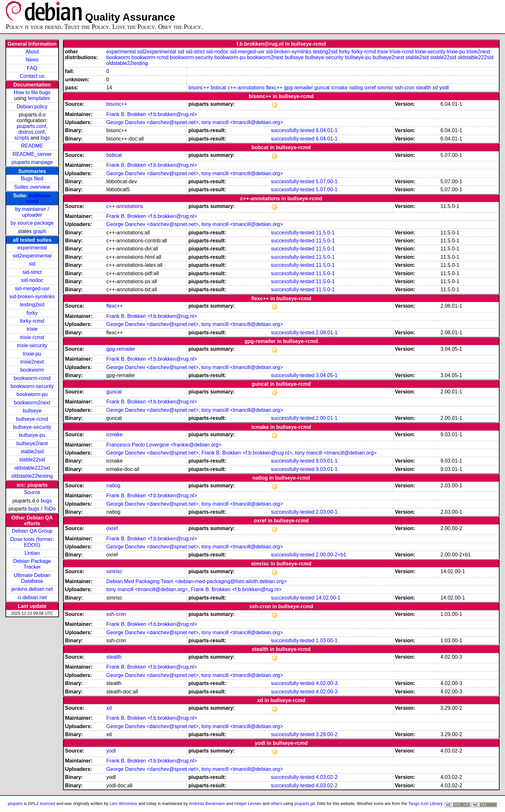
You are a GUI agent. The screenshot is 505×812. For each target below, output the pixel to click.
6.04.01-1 (327, 130)
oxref (370, 88)
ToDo (50, 509)
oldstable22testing (32, 476)
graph (40, 231)
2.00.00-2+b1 (331, 555)
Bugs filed (32, 179)
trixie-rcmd (32, 337)
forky (32, 313)
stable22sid (32, 460)
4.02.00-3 (327, 683)
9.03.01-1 (327, 461)
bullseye (32, 411)
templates (39, 98)
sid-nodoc (32, 280)
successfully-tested (293, 130)
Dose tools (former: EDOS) (32, 542)
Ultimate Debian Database (32, 578)
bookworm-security (32, 386)
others (276, 803)
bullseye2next (32, 443)
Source (32, 492)
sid (32, 264)
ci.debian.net (32, 597)
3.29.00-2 (327, 734)
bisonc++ (199, 88)
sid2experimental (32, 256)
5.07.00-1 (327, 181)
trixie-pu (32, 354)
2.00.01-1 (327, 418)
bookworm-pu (32, 394)
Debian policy (32, 107)
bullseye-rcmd (32, 419)
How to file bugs (32, 92)
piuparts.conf (32, 126)
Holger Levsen (248, 803)
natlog (356, 88)
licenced (48, 803)
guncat (322, 88)
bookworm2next (32, 403)
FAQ (32, 68)
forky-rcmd (32, 321)
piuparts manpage (32, 162)
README (32, 146)
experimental (32, 248)
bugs (46, 501)
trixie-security (32, 345)
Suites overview (32, 187)
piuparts (15, 803)
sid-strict (32, 272)
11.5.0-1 (325, 233)
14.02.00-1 (328, 598)
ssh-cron (404, 88)
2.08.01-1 (327, 333)
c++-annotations (246, 88)
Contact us (32, 76)
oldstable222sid (32, 468)
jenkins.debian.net (32, 589)
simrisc (385, 88)
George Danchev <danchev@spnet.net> (153, 122)
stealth (423, 88)
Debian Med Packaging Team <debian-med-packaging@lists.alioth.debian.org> (197, 581)
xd (435, 88)
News (32, 60)
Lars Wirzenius (124, 803)
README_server (32, 154)
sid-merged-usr (32, 289)
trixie (32, 329)
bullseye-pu (32, 435)
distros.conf (32, 132)
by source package (32, 223)
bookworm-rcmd (32, 378)
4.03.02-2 (327, 777)
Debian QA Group (32, 531)
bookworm (32, 370)
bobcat (218, 88)
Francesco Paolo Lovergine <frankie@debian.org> (164, 445)
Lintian (32, 553)
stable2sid (32, 451)
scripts (22, 138)
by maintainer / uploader (32, 212)
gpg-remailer (298, 88)
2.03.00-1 (327, 512)
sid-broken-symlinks (32, 297)
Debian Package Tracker (32, 564)
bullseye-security (32, 427)
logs (45, 138)
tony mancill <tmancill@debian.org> (242, 122)
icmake (340, 88)
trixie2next (32, 362)
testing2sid (32, 305)
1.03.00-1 (327, 641)
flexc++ (274, 88)
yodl (444, 88)
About (32, 52)
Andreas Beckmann (207, 803)
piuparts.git (304, 803)
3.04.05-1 (327, 375)
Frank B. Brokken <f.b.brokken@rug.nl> (152, 114)
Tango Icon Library (425, 803)
